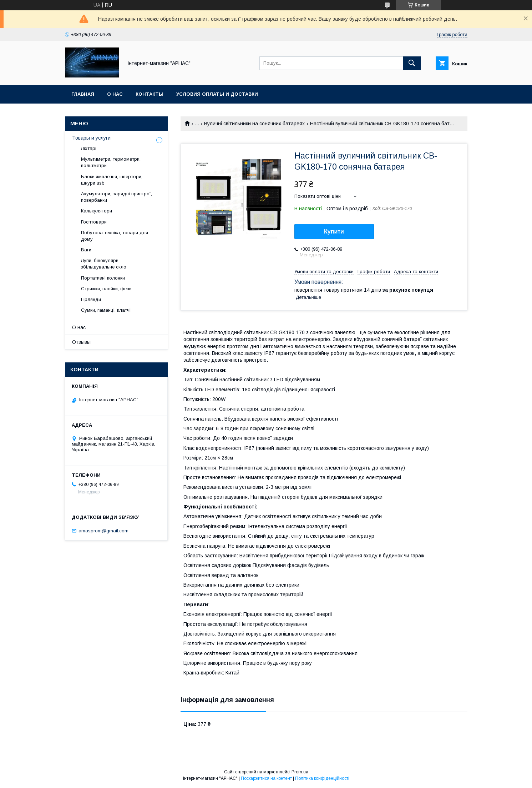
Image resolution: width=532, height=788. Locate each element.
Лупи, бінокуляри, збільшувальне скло (104, 264)
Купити (334, 232)
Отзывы (81, 342)
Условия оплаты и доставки (217, 94)
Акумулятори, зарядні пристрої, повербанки (116, 197)
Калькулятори (97, 211)
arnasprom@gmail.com (103, 531)
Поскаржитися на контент (266, 778)
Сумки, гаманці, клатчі (106, 310)
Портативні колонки (103, 278)
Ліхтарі (89, 148)
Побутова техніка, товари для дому (115, 236)
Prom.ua (300, 772)
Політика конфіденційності (322, 778)
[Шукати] (412, 63)
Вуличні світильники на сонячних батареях (254, 124)
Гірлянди (91, 299)
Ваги (86, 250)
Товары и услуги (91, 138)
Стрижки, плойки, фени (106, 289)
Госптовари (94, 222)
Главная (83, 94)
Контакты (150, 94)
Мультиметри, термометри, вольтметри (111, 162)
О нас (115, 94)
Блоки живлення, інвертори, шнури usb (112, 180)
